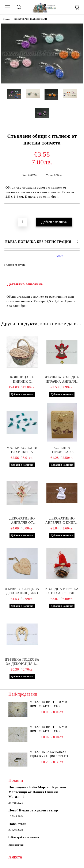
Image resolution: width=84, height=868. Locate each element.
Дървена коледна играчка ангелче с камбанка (62, 380)
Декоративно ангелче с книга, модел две (62, 521)
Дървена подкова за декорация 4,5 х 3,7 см (22, 662)
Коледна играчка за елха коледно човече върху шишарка (62, 591)
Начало (7, 19)
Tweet (59, 256)
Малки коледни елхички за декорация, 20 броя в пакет (22, 450)
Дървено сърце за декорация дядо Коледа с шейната (22, 591)
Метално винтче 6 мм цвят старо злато (48, 729)
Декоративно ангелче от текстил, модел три (22, 521)
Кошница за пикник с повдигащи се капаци (22, 380)
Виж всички (16, 845)
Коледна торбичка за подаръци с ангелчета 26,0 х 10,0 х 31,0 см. (62, 450)
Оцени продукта (16, 265)
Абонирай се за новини (25, 837)
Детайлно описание (25, 284)
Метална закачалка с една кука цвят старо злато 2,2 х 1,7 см (49, 754)
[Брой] (23, 222)
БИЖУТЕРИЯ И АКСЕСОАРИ (31, 19)
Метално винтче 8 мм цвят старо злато (48, 704)
